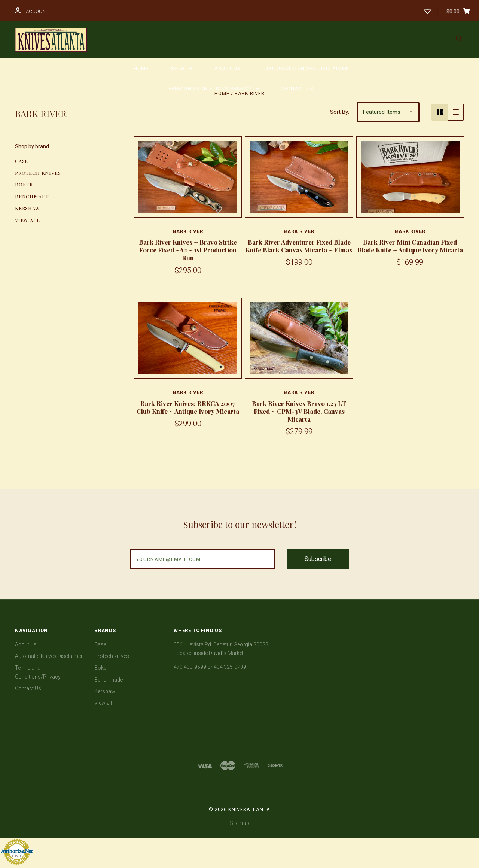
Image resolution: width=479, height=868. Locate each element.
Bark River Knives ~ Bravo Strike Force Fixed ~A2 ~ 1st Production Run (188, 250)
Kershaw (28, 208)
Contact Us (298, 89)
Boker (24, 184)
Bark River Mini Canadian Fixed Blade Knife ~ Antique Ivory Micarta (410, 246)
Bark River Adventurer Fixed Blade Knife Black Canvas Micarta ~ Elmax (299, 246)
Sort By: (340, 112)
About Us (228, 68)
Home (141, 68)
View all (28, 220)
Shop (182, 68)
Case (22, 161)
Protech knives (38, 173)
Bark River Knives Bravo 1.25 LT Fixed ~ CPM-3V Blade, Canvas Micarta (299, 411)
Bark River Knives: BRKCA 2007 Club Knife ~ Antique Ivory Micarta (188, 407)
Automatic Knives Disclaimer (307, 68)
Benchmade (32, 196)
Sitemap (239, 823)
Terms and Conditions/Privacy (212, 89)
